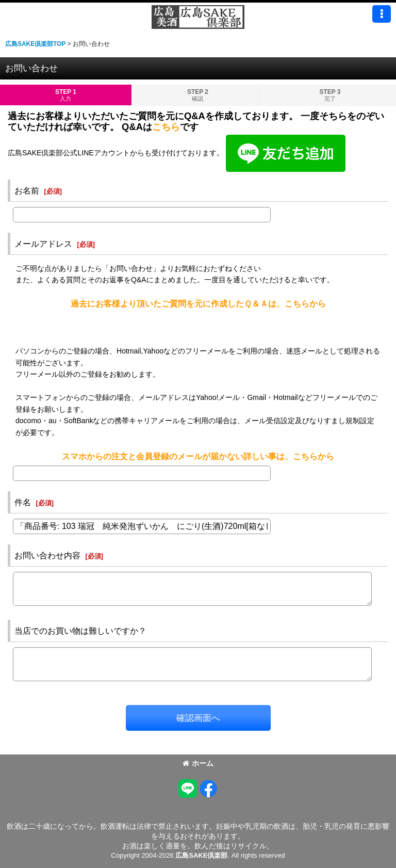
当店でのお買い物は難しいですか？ (80, 631)
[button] (382, 14)
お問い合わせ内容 (47, 555)
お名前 (27, 190)
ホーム (198, 763)
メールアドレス (43, 244)
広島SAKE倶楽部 (201, 855)
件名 (23, 502)
